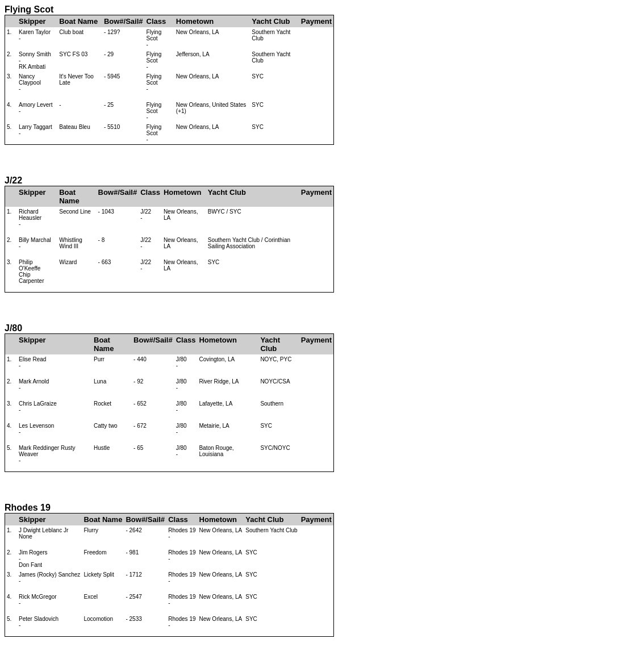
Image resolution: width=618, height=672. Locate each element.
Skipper (32, 21)
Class (156, 21)
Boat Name (78, 21)
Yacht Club (271, 21)
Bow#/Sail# (124, 21)
